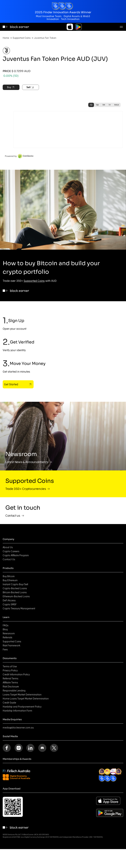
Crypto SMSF (10, 604)
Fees (5, 650)
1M (104, 105)
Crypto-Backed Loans (15, 588)
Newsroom (9, 633)
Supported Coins (22, 38)
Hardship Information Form (17, 711)
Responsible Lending (14, 691)
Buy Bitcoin (9, 576)
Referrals (7, 637)
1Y (110, 105)
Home (6, 38)
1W (97, 105)
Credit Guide (9, 703)
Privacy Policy (10, 670)
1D (91, 105)
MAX (117, 105)
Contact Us (9, 559)
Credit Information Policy (16, 674)
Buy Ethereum (10, 580)
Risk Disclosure (11, 687)
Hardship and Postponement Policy (22, 707)
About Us (8, 547)
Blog (5, 629)
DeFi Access (9, 600)
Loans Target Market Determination (22, 695)
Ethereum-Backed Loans (16, 596)
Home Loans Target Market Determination (26, 699)
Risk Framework (11, 646)
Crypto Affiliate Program (16, 555)
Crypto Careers (11, 551)
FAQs (6, 625)
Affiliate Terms (10, 683)
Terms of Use (10, 666)
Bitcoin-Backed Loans (15, 592)
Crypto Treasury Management (19, 608)
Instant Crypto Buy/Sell (15, 584)
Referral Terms (10, 679)
